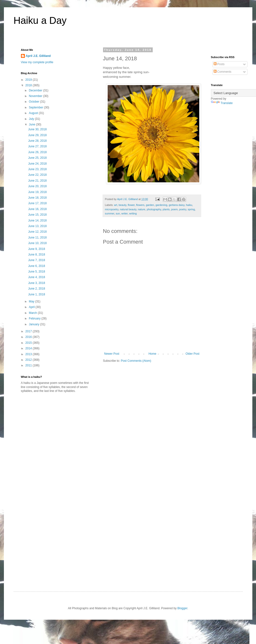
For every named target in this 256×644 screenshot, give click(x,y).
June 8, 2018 (36, 255)
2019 (29, 80)
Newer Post (112, 354)
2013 (29, 354)
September (36, 107)
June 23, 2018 (37, 169)
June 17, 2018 (37, 203)
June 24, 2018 (37, 164)
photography (154, 209)
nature (142, 209)
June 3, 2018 (36, 283)
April (32, 307)
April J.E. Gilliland (38, 56)
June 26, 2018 (37, 152)
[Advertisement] (62, 434)
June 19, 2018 (37, 192)
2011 (29, 365)
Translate (222, 103)
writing (133, 213)
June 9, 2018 (36, 249)
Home (152, 354)
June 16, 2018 (37, 209)
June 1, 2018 (36, 294)
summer (110, 213)
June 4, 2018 (36, 277)
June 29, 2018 (37, 135)
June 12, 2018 (37, 232)
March (33, 313)
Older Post (193, 354)
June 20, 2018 (37, 186)
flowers (140, 205)
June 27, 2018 (37, 146)
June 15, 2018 (37, 215)
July (32, 119)
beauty (123, 205)
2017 (29, 331)
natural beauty (128, 209)
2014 (29, 348)
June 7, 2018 (36, 260)
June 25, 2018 (37, 158)
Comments (223, 72)
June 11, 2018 (37, 238)
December (36, 90)
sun (118, 213)
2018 (29, 85)
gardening (161, 205)
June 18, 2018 (37, 198)
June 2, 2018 (36, 289)
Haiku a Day (40, 20)
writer (124, 213)
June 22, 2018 (37, 175)
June (32, 124)
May (32, 301)
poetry (183, 209)
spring (191, 209)
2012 (29, 360)
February (35, 318)
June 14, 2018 (37, 221)
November (36, 96)
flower (131, 205)
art (116, 205)
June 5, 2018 (36, 272)
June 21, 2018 (37, 181)
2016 (29, 337)
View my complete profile (37, 62)
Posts (219, 64)
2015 (29, 343)
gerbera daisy (177, 205)
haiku (189, 205)
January (34, 324)
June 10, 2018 (37, 243)
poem (174, 209)
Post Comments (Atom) (136, 361)
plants (166, 209)
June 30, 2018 (37, 129)
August (34, 113)
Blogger (182, 608)
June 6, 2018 (36, 266)
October (34, 102)
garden (150, 205)
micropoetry (112, 209)
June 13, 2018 (37, 226)
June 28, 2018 (37, 141)
